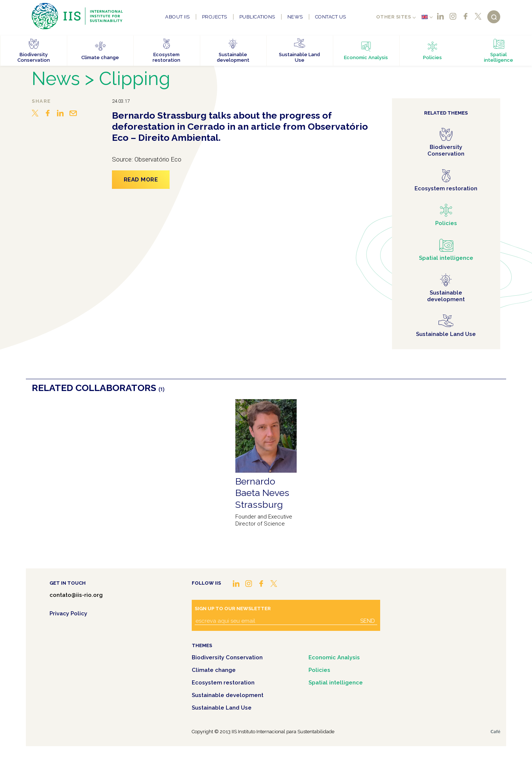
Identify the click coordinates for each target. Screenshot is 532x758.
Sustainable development (228, 695)
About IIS (178, 17)
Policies (319, 670)
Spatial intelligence (336, 683)
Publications (257, 17)
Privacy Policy (68, 613)
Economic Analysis (334, 657)
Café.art (495, 732)
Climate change (214, 670)
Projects (215, 17)
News (295, 17)
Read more (141, 180)
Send (368, 621)
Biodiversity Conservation (227, 657)
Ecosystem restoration (223, 683)
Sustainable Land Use (222, 708)
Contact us (331, 17)
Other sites (394, 17)
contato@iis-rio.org (76, 595)
